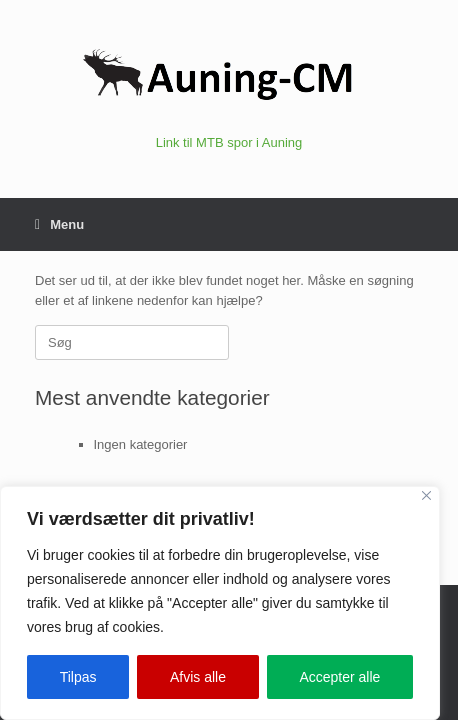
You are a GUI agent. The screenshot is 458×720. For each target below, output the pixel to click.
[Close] (426, 495)
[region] (220, 603)
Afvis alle (198, 677)
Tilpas (78, 677)
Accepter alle (339, 677)
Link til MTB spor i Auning (229, 142)
